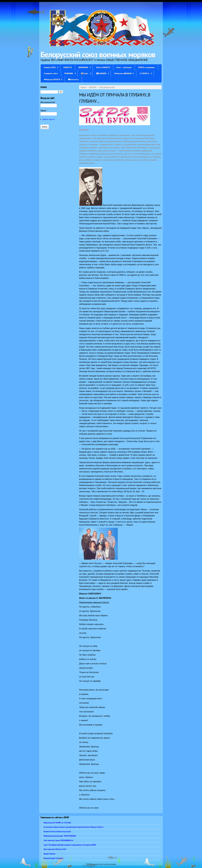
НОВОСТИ (68, 67)
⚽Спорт (84, 73)
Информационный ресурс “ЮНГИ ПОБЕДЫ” (60, 836)
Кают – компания (124, 67)
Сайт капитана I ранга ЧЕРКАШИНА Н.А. (58, 840)
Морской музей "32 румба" (54, 858)
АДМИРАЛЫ (83, 67)
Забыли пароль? (49, 119)
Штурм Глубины (49, 854)
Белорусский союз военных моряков (98, 54)
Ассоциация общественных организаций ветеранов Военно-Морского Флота (73, 827)
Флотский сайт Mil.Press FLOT (55, 849)
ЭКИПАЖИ (69, 73)
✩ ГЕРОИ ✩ (144, 73)
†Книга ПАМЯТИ (103, 67)
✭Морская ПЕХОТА (52, 79)
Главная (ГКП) (50, 67)
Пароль (44, 111)
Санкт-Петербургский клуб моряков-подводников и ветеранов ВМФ (70, 845)
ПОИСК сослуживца (146, 67)
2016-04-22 (84, 130)
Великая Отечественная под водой (57, 831)
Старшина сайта (51, 73)
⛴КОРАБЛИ (101, 73)
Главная (83, 87)
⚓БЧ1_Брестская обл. (107, 87)
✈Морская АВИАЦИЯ (123, 73)
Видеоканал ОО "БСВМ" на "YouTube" (57, 823)
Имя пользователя (48, 102)
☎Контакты (73, 79)
